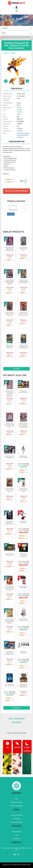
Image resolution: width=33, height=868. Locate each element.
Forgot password (16, 832)
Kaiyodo (19, 108)
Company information (16, 822)
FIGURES (5, 53)
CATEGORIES (5, 28)
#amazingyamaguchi (23, 133)
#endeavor (20, 137)
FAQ (16, 799)
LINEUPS (4, 33)
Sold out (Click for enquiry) (17, 191)
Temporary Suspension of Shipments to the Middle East (16, 38)
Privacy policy (16, 819)
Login (16, 835)
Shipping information (17, 802)
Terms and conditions (16, 815)
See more (17, 369)
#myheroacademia (23, 135)
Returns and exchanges (16, 806)
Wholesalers (16, 839)
